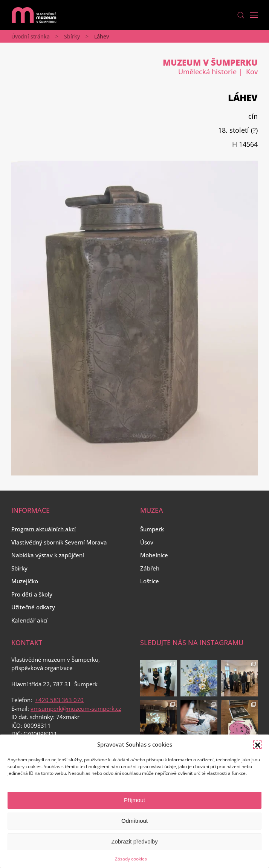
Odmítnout (134, 821)
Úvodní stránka (31, 36)
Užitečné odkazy (33, 607)
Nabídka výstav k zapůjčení (48, 555)
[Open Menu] (254, 15)
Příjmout (134, 800)
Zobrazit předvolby (134, 841)
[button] (258, 744)
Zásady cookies (131, 859)
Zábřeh (150, 568)
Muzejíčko (25, 581)
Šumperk (152, 529)
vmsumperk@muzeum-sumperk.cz (76, 709)
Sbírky (72, 36)
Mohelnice (154, 555)
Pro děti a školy (32, 594)
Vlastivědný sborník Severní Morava (59, 542)
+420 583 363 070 (59, 700)
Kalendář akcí (29, 620)
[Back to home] (34, 15)
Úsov (147, 542)
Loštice (150, 581)
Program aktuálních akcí (44, 529)
